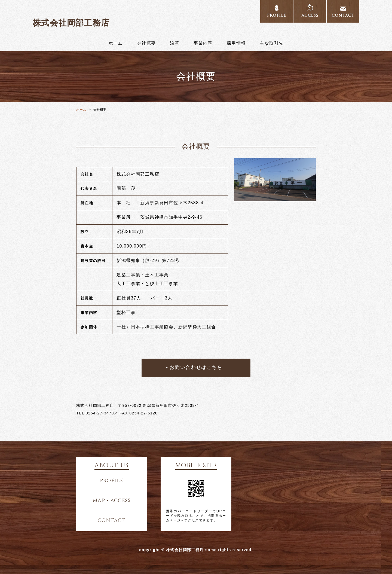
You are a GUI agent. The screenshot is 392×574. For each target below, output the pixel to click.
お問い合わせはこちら (196, 368)
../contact (343, 11)
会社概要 (146, 43)
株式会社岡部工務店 (71, 23)
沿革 (175, 43)
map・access (112, 501)
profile (112, 481)
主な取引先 (272, 43)
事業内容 (203, 43)
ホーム (116, 43)
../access (310, 11)
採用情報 (236, 43)
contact (112, 521)
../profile (277, 11)
